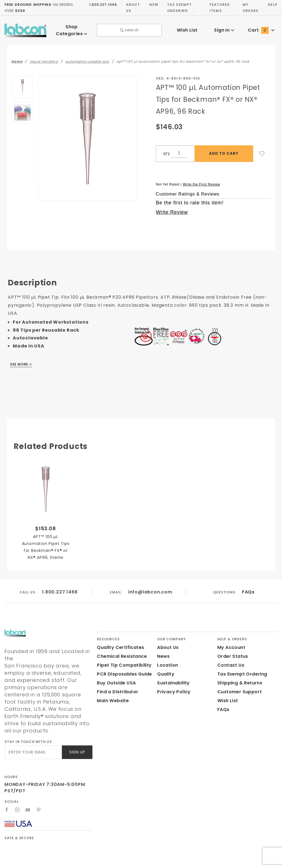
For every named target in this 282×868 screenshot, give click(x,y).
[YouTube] (28, 791)
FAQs (248, 588)
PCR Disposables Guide (123, 670)
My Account (230, 644)
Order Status (231, 652)
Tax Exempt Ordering (178, 7)
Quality (165, 670)
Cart (261, 28)
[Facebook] (7, 791)
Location (167, 661)
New (152, 4)
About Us (131, 7)
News (163, 652)
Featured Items (218, 7)
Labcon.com (112, 861)
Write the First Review (201, 180)
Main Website (112, 697)
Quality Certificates (118, 644)
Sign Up (77, 734)
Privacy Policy (173, 688)
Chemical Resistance (120, 652)
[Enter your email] (33, 734)
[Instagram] (17, 791)
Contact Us (230, 661)
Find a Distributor (116, 688)
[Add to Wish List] (262, 150)
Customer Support (238, 688)
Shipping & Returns (239, 679)
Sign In (224, 28)
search (129, 28)
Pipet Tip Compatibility (122, 661)
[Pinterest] (39, 791)
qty (166, 150)
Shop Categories (72, 28)
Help (272, 4)
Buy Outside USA (116, 679)
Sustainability (172, 679)
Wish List (187, 28)
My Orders (250, 7)
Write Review (172, 208)
